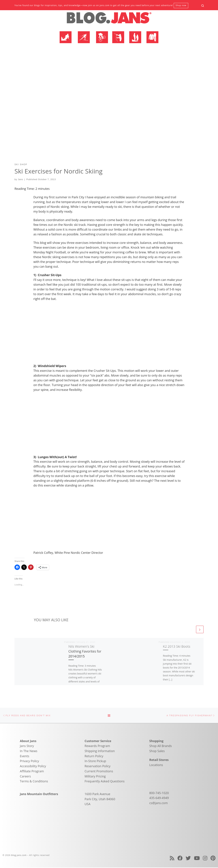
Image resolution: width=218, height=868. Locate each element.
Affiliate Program (32, 771)
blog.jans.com (19, 856)
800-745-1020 (159, 793)
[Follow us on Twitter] (188, 858)
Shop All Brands (161, 746)
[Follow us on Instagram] (205, 858)
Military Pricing (95, 777)
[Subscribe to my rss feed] (172, 858)
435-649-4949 (159, 798)
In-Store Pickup (95, 761)
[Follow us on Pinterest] (213, 858)
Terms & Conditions (34, 782)
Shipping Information (100, 751)
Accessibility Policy (33, 766)
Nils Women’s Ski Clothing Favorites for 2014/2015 (85, 651)
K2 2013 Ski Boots (177, 646)
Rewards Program (97, 746)
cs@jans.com (159, 803)
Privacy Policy (29, 761)
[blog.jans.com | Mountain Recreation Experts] (109, 19)
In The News (29, 751)
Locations (156, 765)
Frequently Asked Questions (105, 782)
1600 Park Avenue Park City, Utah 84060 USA (100, 799)
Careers (25, 777)
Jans (20, 179)
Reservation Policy (98, 766)
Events (25, 756)
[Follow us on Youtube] (197, 858)
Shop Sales (157, 751)
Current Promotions (99, 771)
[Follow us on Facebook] (180, 858)
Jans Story (27, 746)
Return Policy (94, 756)
